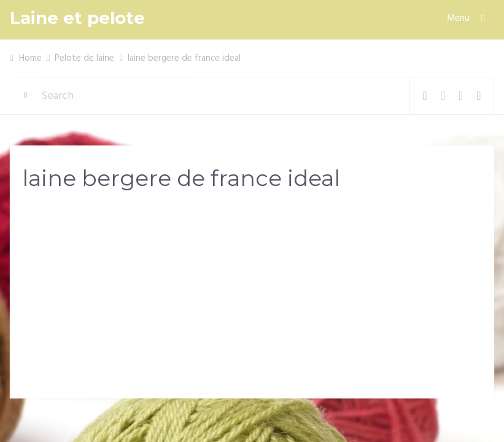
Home (30, 58)
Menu (458, 18)
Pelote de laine (84, 58)
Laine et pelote (77, 18)
